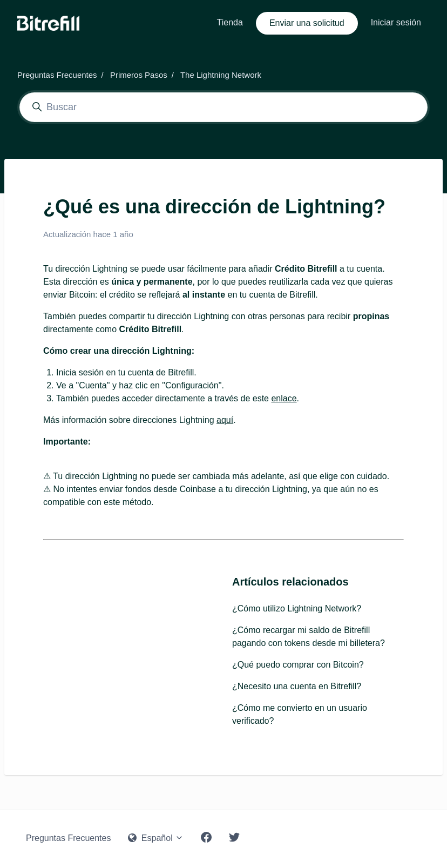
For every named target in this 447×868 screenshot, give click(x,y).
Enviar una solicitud (307, 23)
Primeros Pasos (139, 75)
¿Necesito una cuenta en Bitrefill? (297, 686)
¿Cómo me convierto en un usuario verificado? (300, 714)
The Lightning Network (221, 75)
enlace (284, 398)
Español (156, 838)
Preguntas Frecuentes (57, 75)
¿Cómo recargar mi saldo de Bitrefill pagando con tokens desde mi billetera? (309, 637)
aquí (225, 420)
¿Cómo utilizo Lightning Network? (297, 608)
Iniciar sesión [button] (396, 22)
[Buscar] (223, 107)
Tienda (230, 22)
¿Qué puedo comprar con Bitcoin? (298, 665)
